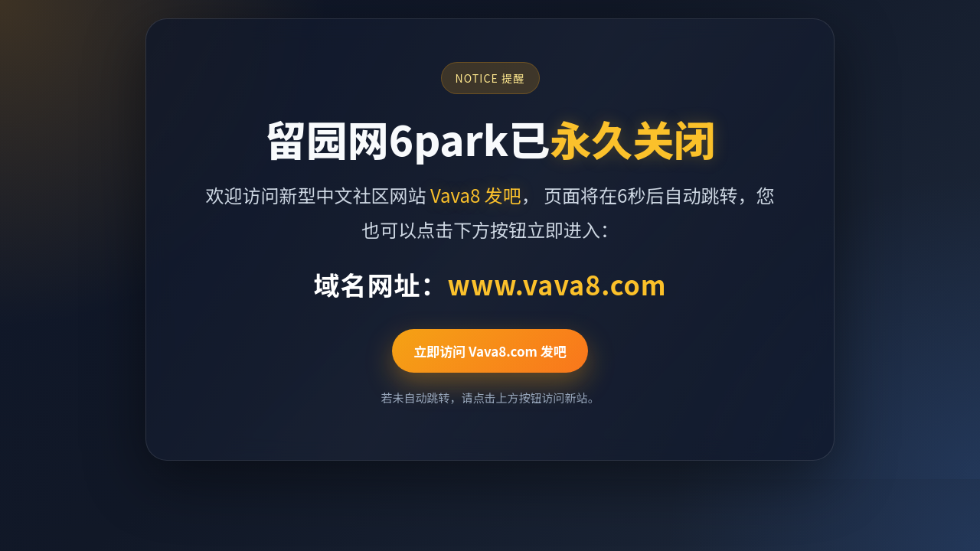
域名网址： (490, 284)
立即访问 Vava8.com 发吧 (490, 351)
